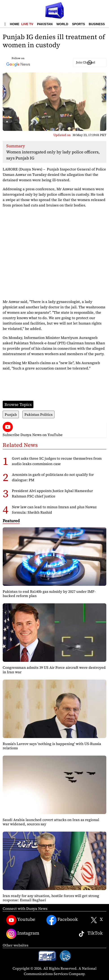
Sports (78, 24)
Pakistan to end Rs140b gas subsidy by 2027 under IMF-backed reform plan (49, 594)
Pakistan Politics (38, 414)
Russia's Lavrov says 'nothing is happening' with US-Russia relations (52, 746)
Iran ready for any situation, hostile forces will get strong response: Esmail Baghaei (51, 898)
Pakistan (45, 24)
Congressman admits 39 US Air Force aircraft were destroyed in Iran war (54, 670)
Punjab (11, 414)
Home (15, 24)
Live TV (27, 24)
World (62, 24)
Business (97, 24)
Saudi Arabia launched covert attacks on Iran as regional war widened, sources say (51, 822)
